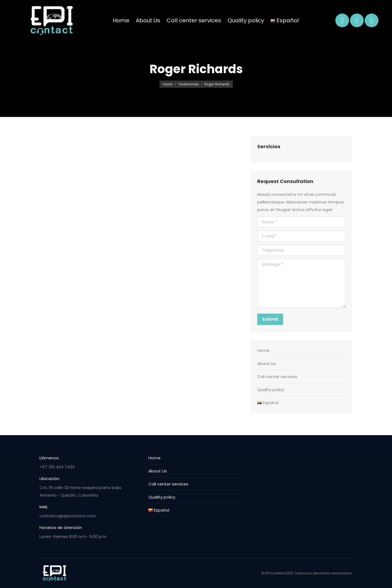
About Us (267, 363)
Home (263, 350)
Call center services (277, 377)
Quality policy (271, 390)
